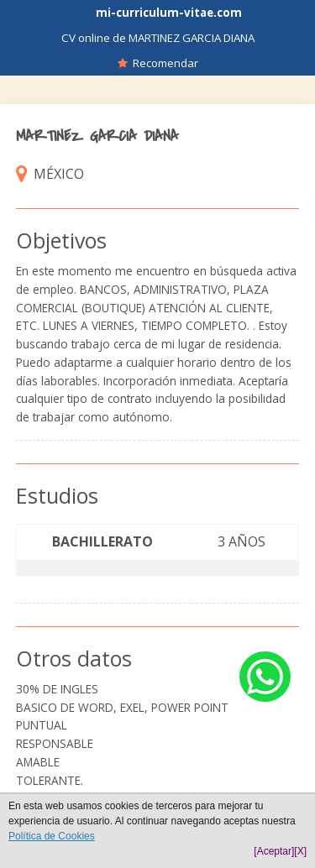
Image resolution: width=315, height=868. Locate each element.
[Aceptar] (274, 851)
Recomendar (158, 63)
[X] (300, 851)
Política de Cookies (52, 836)
